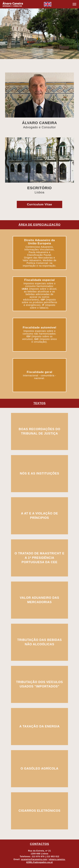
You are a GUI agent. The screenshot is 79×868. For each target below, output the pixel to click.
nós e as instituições (39, 473)
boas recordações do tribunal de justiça (39, 431)
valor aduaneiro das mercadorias (39, 600)
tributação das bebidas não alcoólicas (39, 642)
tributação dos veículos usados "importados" (39, 684)
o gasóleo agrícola (40, 769)
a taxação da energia (39, 726)
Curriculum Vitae (39, 204)
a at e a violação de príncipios (39, 516)
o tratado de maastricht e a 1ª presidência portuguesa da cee (39, 558)
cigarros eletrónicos (39, 811)
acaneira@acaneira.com (34, 859)
